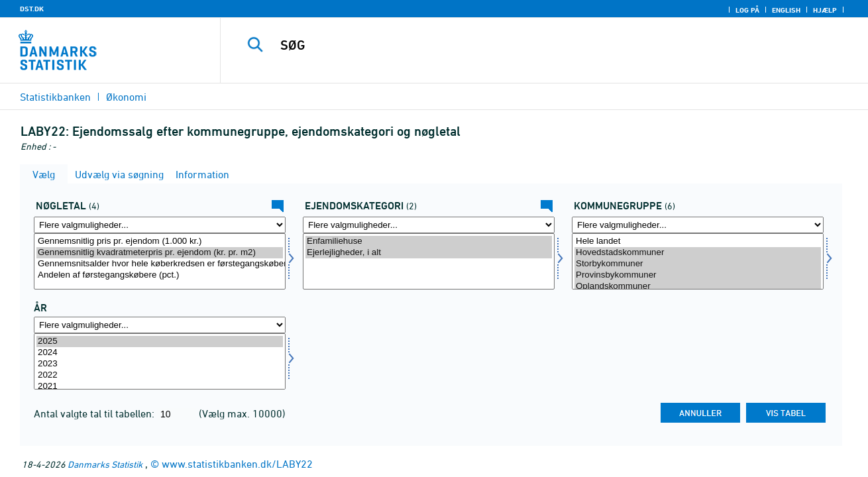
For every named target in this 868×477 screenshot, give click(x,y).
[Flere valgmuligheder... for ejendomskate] (429, 225)
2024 (160, 353)
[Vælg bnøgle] (160, 261)
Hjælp (825, 10)
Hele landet (698, 241)
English (786, 10)
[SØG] (530, 45)
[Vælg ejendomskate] (429, 261)
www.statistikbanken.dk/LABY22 (237, 464)
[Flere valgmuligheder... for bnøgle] (160, 225)
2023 (160, 364)
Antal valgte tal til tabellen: (95, 413)
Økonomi (126, 97)
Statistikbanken (55, 97)
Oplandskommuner (698, 287)
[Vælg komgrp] (698, 261)
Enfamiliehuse (429, 241)
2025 (160, 342)
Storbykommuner (698, 264)
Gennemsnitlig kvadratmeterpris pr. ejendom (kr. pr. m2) (160, 253)
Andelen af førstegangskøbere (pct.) (160, 275)
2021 (160, 387)
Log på (747, 10)
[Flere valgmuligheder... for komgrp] (698, 225)
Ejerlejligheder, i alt (429, 253)
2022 (160, 375)
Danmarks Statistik (105, 464)
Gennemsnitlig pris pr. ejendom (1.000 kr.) (160, 241)
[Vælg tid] (160, 361)
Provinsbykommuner (698, 275)
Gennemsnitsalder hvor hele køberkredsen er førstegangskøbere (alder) (160, 264)
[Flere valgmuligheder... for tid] (160, 325)
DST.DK (32, 9)
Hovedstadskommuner (698, 253)
